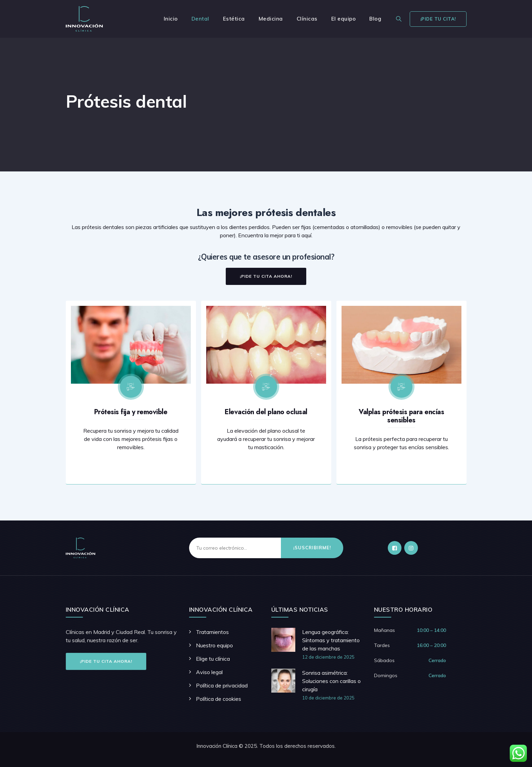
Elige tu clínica (213, 659)
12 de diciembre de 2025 (328, 657)
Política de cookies (219, 699)
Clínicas (307, 19)
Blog (375, 19)
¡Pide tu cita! (438, 19)
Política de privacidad (222, 685)
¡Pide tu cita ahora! (106, 661)
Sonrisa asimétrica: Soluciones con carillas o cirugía (331, 681)
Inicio (171, 19)
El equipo (344, 19)
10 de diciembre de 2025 (328, 698)
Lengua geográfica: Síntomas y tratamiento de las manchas (331, 640)
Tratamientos (212, 632)
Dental (200, 19)
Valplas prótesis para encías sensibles (401, 416)
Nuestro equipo (214, 645)
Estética (234, 19)
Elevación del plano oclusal (266, 412)
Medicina (271, 19)
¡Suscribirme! (312, 548)
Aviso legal (209, 672)
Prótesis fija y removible (131, 412)
